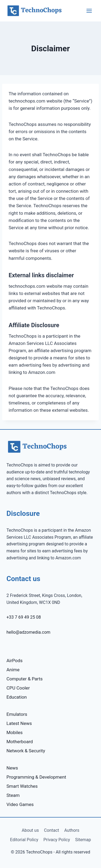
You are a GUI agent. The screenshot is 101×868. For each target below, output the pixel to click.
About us (30, 830)
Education (17, 697)
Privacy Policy (57, 840)
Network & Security (26, 751)
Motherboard (20, 742)
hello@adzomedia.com (28, 632)
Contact (51, 830)
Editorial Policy (24, 840)
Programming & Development (36, 777)
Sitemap (83, 840)
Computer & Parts (25, 679)
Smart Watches (22, 786)
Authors (72, 830)
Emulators (17, 714)
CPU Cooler (18, 688)
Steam (13, 795)
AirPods (15, 661)
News (12, 768)
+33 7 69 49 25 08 (24, 617)
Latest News (19, 723)
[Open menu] (89, 11)
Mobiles (15, 732)
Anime (13, 670)
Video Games (20, 804)
